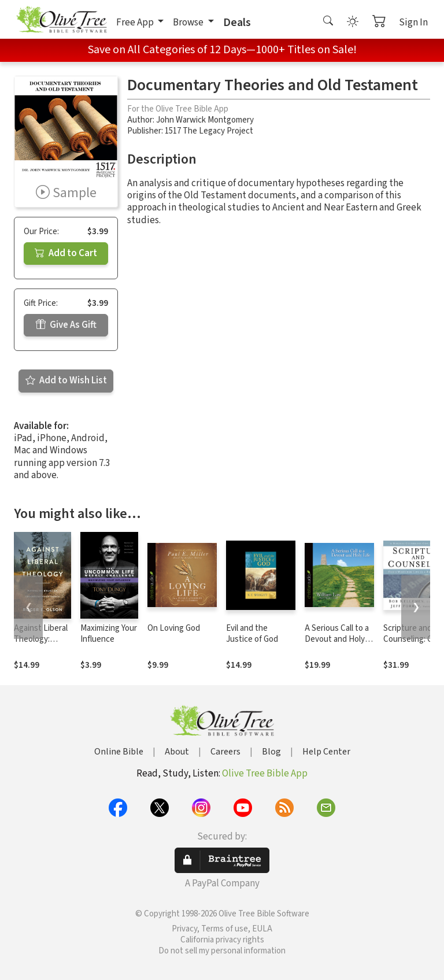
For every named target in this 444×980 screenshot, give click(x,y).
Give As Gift (66, 325)
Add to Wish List (66, 380)
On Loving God (174, 628)
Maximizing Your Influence (109, 634)
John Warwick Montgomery (205, 120)
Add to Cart (66, 253)
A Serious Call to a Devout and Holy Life (337, 639)
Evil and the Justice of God (252, 634)
